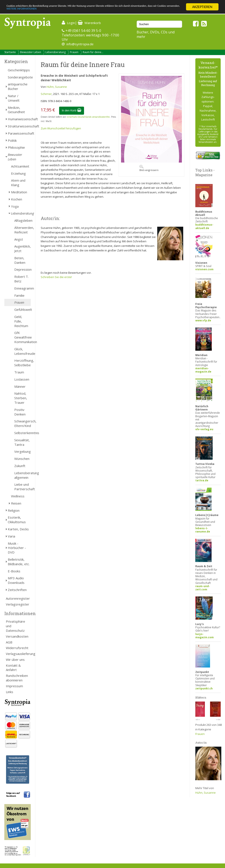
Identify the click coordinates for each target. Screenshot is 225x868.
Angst (19, 239)
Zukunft (20, 466)
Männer (20, 386)
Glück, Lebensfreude (23, 351)
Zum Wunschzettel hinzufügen (61, 128)
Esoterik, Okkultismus (17, 520)
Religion (14, 510)
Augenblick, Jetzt (23, 248)
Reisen (16, 503)
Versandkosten (17, 636)
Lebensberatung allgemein (23, 475)
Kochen (17, 199)
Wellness (18, 496)
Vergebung (23, 451)
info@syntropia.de (80, 44)
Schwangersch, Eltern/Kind (23, 423)
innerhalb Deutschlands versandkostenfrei (88, 117)
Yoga (15, 206)
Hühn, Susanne (57, 87)
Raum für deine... (93, 52)
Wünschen (22, 459)
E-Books (14, 571)
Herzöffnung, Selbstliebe (23, 363)
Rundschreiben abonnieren (17, 678)
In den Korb (72, 110)
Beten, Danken (20, 260)
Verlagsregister (18, 604)
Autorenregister (18, 598)
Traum (19, 372)
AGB (9, 642)
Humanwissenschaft (19, 119)
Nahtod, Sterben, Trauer (21, 398)
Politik (12, 140)
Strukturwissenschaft (19, 126)
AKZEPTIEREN (202, 7)
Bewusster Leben (31, 52)
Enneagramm (23, 288)
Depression (23, 269)
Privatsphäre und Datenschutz (15, 626)
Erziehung (18, 173)
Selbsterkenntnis (23, 433)
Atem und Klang (18, 183)
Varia (11, 536)
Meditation (19, 192)
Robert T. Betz (21, 279)
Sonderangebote (19, 77)
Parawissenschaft (19, 133)
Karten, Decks (18, 529)
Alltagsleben (23, 220)
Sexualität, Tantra (22, 442)
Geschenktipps (19, 70)
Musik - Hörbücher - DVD (17, 548)
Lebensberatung (56, 52)
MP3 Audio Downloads (16, 580)
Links (10, 692)
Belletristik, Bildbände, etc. (19, 562)
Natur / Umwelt (14, 98)
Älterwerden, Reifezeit (23, 230)
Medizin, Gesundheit (16, 110)
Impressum (14, 686)
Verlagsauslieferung (18, 654)
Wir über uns (15, 660)
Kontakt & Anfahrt (13, 668)
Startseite (10, 52)
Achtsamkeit (20, 166)
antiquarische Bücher (18, 86)
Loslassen (22, 379)
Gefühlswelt (23, 309)
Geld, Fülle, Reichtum (21, 321)
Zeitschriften (17, 590)
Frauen (74, 52)
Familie (19, 295)
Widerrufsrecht (17, 648)
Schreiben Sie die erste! (56, 277)
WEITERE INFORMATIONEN (94, 11)
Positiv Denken (20, 412)
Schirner (46, 94)
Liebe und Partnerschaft (23, 487)
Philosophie (16, 147)
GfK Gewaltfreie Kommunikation (23, 337)
